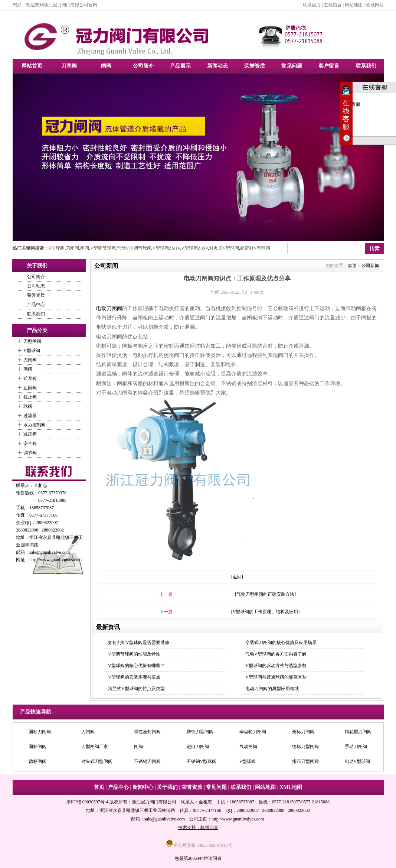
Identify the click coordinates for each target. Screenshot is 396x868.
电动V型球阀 (358, 762)
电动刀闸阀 (109, 308)
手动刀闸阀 (356, 747)
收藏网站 (375, 5)
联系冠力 (312, 5)
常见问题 (292, 66)
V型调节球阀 (103, 248)
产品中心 (36, 305)
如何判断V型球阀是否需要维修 (139, 643)
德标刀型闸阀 (305, 747)
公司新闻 (370, 266)
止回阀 (30, 388)
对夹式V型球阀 (224, 248)
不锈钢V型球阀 (202, 762)
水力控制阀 (35, 425)
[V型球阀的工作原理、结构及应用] (266, 612)
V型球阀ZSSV (194, 248)
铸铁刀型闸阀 (200, 732)
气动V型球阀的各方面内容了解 (276, 654)
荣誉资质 (255, 66)
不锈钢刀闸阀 (147, 762)
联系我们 (366, 66)
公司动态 (36, 286)
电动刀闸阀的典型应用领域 (272, 689)
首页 (352, 266)
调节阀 (30, 453)
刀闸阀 (69, 66)
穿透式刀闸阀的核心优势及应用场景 (281, 643)
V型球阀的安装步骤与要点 (134, 677)
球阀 (28, 406)
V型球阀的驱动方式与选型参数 (276, 666)
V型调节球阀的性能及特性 (134, 654)
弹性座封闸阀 (147, 732)
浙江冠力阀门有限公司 (154, 802)
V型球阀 (57, 248)
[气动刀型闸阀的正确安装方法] (265, 594)
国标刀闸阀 (40, 732)
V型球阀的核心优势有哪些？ (136, 666)
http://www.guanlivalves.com (55, 560)
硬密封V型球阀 (255, 248)
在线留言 (333, 5)
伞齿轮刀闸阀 (253, 732)
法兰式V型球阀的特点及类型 (136, 689)
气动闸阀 (248, 747)
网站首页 (32, 66)
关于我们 (167, 787)
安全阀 (30, 443)
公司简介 (143, 66)
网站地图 (354, 5)
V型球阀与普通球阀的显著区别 (276, 677)
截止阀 (30, 397)
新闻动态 (217, 66)
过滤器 (30, 416)
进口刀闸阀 (198, 747)
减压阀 (30, 434)
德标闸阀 (37, 762)
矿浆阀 (30, 378)
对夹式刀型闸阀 (97, 762)
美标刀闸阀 (303, 732)
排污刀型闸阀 (305, 762)
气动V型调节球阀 (134, 248)
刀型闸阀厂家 (95, 747)
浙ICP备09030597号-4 (87, 802)
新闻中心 (143, 787)
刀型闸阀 (32, 341)
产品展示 (180, 66)
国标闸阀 (37, 747)
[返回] (237, 577)
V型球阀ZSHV (166, 248)
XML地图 (291, 787)
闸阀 (106, 66)
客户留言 (329, 66)
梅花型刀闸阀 (358, 732)
